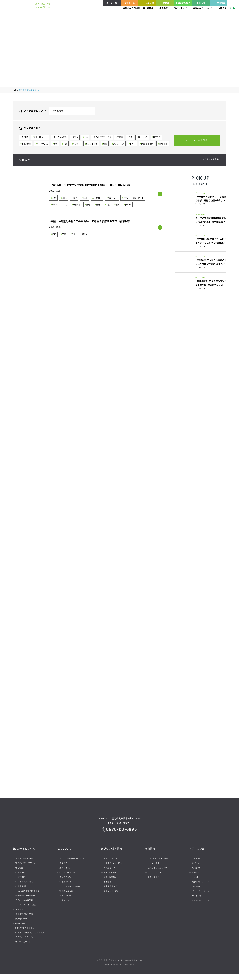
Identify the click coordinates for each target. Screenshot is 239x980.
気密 (132, 137)
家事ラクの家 (66, 898)
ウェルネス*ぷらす (26, 883)
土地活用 (201, 3)
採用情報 (218, 3)
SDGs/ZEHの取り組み (25, 933)
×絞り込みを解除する (210, 160)
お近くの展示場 (111, 859)
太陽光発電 (26, 144)
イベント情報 (154, 863)
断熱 (56, 144)
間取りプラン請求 (112, 893)
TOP (15, 90)
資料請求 (196, 873)
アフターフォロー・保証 (26, 908)
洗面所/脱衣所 (149, 144)
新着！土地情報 (110, 878)
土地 (87, 137)
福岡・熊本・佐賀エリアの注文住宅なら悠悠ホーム (120, 966)
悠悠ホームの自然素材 (25, 903)
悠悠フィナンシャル (25, 943)
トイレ (134, 144)
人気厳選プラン (111, 868)
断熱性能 (22, 873)
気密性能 (22, 878)
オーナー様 (112, 3)
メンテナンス (43, 144)
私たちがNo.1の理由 (25, 859)
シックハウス (120, 144)
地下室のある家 (67, 893)
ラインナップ (180, 8)
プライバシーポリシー (202, 893)
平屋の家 (64, 863)
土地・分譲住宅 (110, 873)
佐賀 (132, 971)
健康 (106, 144)
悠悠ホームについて (203, 8)
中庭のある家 (66, 878)
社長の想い (21, 928)
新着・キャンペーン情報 (158, 859)
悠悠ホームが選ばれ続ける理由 (138, 8)
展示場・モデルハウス (103, 137)
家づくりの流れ (61, 137)
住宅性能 (164, 8)
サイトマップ (198, 898)
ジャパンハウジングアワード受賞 (30, 938)
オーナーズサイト (24, 948)
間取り (76, 137)
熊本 (127, 971)
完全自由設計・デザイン (26, 863)
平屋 (66, 144)
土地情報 (165, 3)
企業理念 (20, 913)
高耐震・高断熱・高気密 (26, 898)
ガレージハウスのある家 (71, 888)
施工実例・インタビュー (114, 863)
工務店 (121, 137)
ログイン (196, 863)
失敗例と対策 (93, 144)
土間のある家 (66, 868)
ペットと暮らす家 (68, 873)
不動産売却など (183, 3)
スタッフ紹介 (154, 878)
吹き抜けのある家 (68, 883)
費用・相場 (165, 144)
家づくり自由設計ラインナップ (73, 859)
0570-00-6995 (122, 829)
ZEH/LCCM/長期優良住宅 (29, 893)
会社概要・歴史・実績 (25, 918)
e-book (196, 878)
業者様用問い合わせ (201, 903)
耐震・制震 (23, 888)
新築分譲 (147, 3)
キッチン (77, 144)
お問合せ (223, 8)
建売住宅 (159, 137)
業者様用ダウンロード (202, 883)
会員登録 (196, 859)
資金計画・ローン (41, 137)
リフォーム (130, 3)
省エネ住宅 (144, 137)
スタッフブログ (155, 873)
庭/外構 (25, 137)
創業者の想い (22, 923)
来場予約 (196, 868)
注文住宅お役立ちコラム (159, 868)
